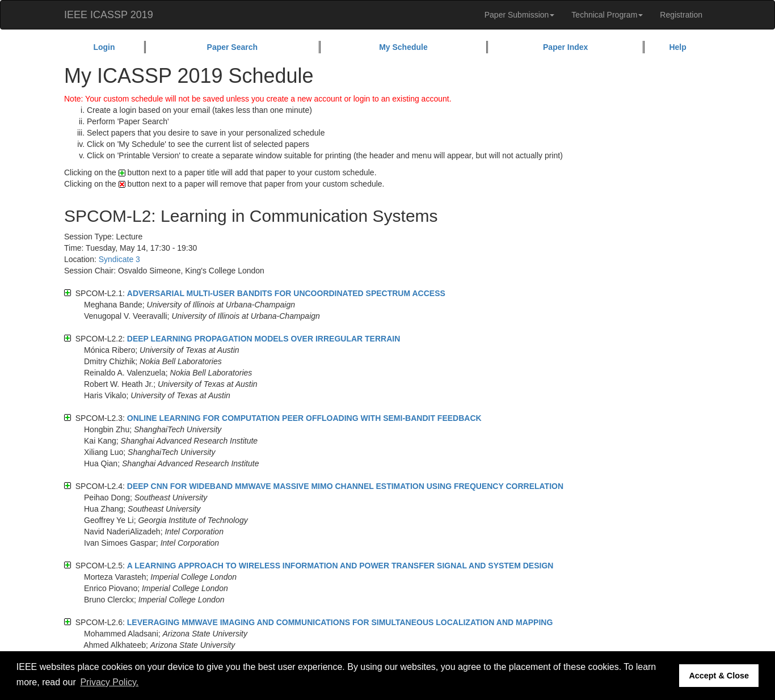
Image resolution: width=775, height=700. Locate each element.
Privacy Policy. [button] (109, 682)
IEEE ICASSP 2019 (109, 15)
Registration (681, 15)
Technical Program (607, 15)
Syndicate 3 (119, 259)
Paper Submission (520, 15)
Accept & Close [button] (719, 676)
